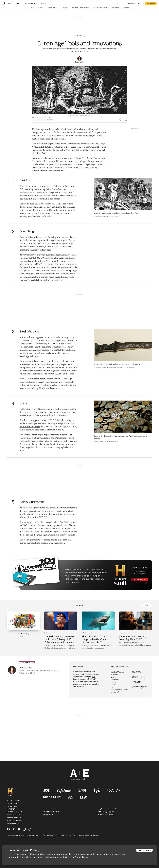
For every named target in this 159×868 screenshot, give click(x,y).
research (40, 189)
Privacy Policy (81, 857)
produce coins (53, 435)
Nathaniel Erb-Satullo (42, 147)
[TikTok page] (30, 829)
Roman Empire (31, 435)
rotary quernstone (31, 511)
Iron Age (40, 129)
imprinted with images (30, 427)
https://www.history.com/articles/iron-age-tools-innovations (120, 691)
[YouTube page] (19, 829)
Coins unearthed (36, 441)
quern (64, 511)
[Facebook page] (8, 829)
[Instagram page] (24, 829)
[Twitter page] (14, 829)
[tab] (32, 8)
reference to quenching (30, 264)
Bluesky (33, 673)
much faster (59, 543)
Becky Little (24, 670)
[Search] (118, 4)
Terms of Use (75, 854)
